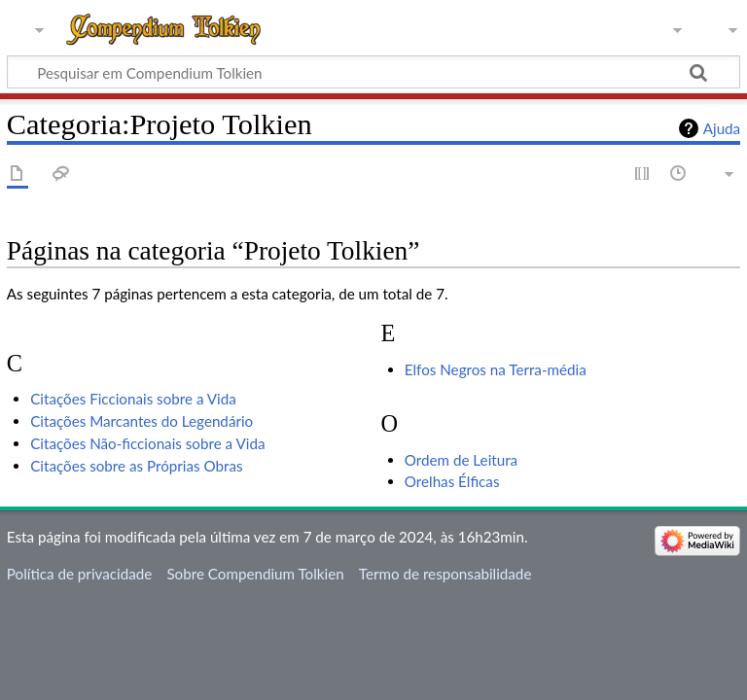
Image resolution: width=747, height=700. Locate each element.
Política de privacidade (79, 574)
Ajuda (722, 128)
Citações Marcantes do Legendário (142, 421)
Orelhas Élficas (452, 481)
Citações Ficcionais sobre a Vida (133, 399)
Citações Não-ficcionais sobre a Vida (147, 443)
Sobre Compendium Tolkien (255, 574)
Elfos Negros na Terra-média (496, 369)
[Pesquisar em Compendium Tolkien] (373, 72)
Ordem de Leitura (461, 460)
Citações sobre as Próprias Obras (136, 466)
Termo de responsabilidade (445, 574)
